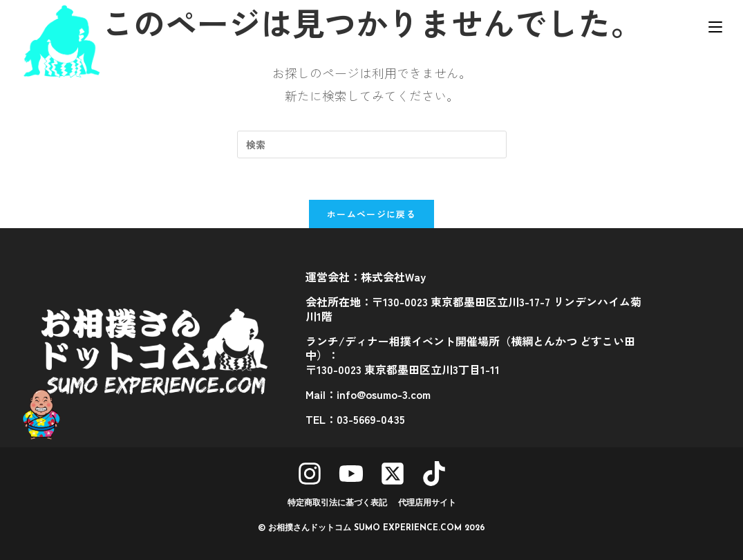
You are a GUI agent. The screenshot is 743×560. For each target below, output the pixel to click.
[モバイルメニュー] (715, 26)
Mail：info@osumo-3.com (368, 394)
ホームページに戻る (371, 214)
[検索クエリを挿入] (372, 144)
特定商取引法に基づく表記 (337, 503)
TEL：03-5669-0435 (355, 419)
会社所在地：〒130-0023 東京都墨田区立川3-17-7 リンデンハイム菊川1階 (473, 309)
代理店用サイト (427, 503)
